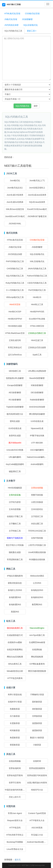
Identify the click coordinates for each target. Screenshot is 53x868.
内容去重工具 (37, 524)
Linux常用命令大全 (15, 849)
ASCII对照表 (37, 828)
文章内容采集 (15, 495)
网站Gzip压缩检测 (15, 657)
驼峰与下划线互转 (15, 538)
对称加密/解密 (37, 385)
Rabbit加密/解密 (37, 400)
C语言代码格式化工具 (37, 283)
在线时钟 (37, 761)
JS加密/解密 (27, 19)
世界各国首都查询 (37, 768)
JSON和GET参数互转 (37, 216)
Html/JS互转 (15, 304)
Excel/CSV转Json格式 (37, 209)
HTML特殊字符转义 (15, 835)
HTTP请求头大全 (37, 820)
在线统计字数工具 (15, 516)
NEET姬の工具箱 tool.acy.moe (33, 865)
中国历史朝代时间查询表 (16, 790)
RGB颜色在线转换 (37, 559)
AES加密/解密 (15, 392)
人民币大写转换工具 (37, 545)
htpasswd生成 (37, 428)
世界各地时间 (15, 768)
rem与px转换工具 (37, 635)
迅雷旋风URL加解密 (15, 378)
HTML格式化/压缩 (12, 14)
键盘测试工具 (15, 471)
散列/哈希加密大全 (15, 414)
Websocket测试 (37, 576)
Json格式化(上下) (37, 180)
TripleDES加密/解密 (15, 407)
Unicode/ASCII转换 (15, 450)
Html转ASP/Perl (15, 319)
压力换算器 (15, 716)
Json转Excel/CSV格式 (15, 216)
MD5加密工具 (15, 371)
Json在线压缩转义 (37, 188)
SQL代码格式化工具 (13, 31)
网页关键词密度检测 (37, 671)
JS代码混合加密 (11, 25)
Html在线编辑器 (15, 488)
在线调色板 (37, 650)
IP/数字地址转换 (37, 436)
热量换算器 (15, 709)
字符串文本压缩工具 (37, 531)
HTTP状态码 (15, 828)
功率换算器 (37, 716)
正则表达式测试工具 (37, 333)
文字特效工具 (15, 531)
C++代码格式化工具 (15, 290)
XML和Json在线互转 (15, 209)
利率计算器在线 (15, 695)
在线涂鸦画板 (15, 761)
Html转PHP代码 (37, 312)
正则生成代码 (15, 340)
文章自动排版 (37, 488)
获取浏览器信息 (15, 583)
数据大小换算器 (37, 738)
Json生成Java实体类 (37, 195)
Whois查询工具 (15, 664)
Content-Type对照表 (37, 813)
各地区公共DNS (15, 590)
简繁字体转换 (37, 495)
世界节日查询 (15, 783)
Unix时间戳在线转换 (37, 552)
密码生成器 (15, 421)
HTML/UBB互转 (37, 326)
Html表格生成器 (15, 326)
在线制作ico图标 (15, 642)
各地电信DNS (37, 590)
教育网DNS (37, 605)
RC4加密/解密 (15, 400)
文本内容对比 (37, 509)
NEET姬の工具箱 (11, 5)
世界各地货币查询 (15, 775)
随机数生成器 (15, 552)
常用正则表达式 (15, 347)
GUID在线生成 (15, 428)
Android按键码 (37, 464)
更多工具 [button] (32, 31)
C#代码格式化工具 (15, 269)
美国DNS (15, 612)
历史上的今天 (15, 797)
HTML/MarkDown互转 (15, 333)
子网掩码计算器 (37, 695)
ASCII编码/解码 (37, 450)
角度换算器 (15, 738)
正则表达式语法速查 (37, 347)
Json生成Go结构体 (15, 202)
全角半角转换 (37, 538)
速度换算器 (37, 730)
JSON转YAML (15, 224)
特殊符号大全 (37, 790)
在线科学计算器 (15, 702)
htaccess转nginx (37, 628)
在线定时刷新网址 (15, 650)
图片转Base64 (15, 443)
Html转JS (37, 297)
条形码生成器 (15, 436)
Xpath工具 (37, 355)
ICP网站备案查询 (37, 664)
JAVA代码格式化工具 (37, 269)
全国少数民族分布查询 (37, 783)
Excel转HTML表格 (37, 319)
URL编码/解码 (15, 457)
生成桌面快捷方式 (15, 635)
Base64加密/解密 (37, 378)
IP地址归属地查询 (15, 576)
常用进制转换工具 (15, 559)
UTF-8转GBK (37, 443)
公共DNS (37, 583)
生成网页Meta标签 (37, 642)
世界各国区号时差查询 (37, 775)
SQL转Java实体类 (37, 202)
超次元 (18, 860)
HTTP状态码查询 (15, 678)
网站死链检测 (37, 657)
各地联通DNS (15, 597)
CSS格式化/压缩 (32, 14)
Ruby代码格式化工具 (15, 283)
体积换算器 (37, 709)
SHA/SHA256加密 (37, 407)
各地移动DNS (37, 597)
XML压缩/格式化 (37, 261)
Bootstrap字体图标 (15, 842)
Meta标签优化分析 (15, 671)
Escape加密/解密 (15, 385)
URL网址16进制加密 (37, 371)
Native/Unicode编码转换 (38, 457)
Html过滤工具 (37, 340)
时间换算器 (15, 730)
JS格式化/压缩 (11, 19)
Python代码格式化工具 (37, 276)
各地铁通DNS (15, 605)
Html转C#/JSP (15, 312)
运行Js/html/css (15, 355)
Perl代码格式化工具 (37, 290)
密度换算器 (15, 745)
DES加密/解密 (37, 392)
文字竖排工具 (37, 516)
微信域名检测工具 (15, 628)
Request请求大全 (15, 820)
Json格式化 (15, 180)
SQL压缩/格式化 (31, 25)
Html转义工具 (37, 304)
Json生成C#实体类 (15, 195)
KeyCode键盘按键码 (15, 464)
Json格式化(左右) (15, 188)
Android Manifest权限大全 (38, 842)
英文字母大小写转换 (15, 545)
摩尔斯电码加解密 (37, 414)
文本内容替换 (15, 509)
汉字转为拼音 (15, 502)
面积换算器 (37, 702)
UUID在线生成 (37, 421)
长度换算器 (15, 723)
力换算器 (37, 745)
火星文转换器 (37, 502)
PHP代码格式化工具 (15, 261)
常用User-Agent (15, 813)
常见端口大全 (37, 835)
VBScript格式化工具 (15, 297)
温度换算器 (37, 723)
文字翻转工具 (15, 524)
